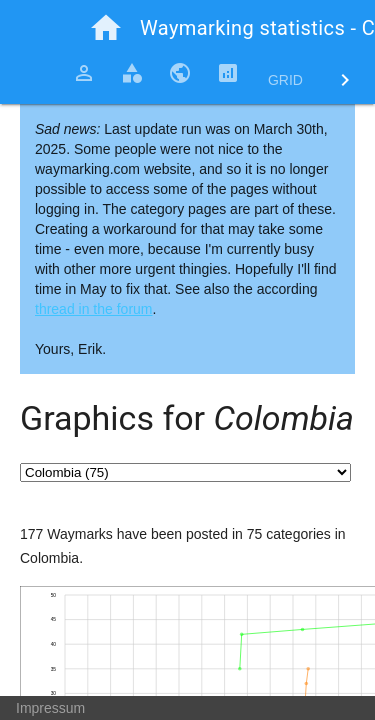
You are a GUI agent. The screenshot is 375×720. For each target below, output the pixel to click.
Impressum (50, 708)
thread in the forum (94, 309)
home (106, 28)
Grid (285, 80)
